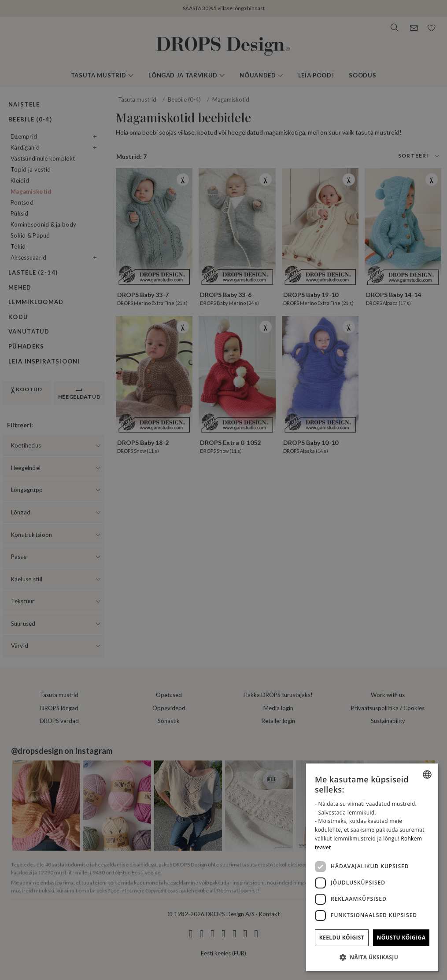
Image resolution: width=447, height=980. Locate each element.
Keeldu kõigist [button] (342, 938)
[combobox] (427, 774)
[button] (372, 957)
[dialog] (372, 867)
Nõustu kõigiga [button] (401, 938)
